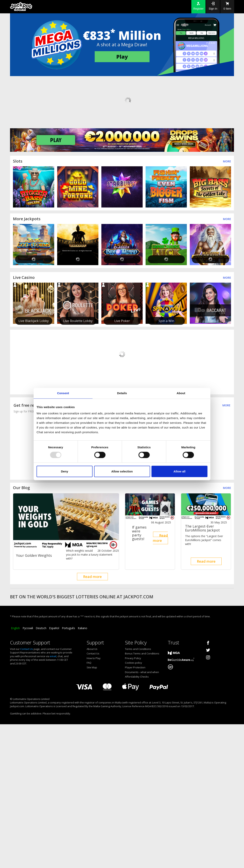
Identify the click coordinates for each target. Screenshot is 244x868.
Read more (92, 577)
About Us (92, 649)
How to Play (94, 658)
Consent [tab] (63, 393)
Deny (65, 471)
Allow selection (122, 471)
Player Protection (135, 667)
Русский (28, 628)
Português (68, 628)
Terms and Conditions (138, 649)
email (53, 656)
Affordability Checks (137, 677)
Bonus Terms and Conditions (142, 653)
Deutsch (41, 628)
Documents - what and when (142, 672)
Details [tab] (122, 393)
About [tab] (181, 393)
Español (54, 628)
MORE (226, 405)
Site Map (92, 667)
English (15, 628)
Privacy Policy (133, 658)
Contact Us (27, 649)
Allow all (179, 471)
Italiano (83, 628)
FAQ (89, 663)
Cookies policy (133, 663)
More (227, 161)
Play (122, 57)
